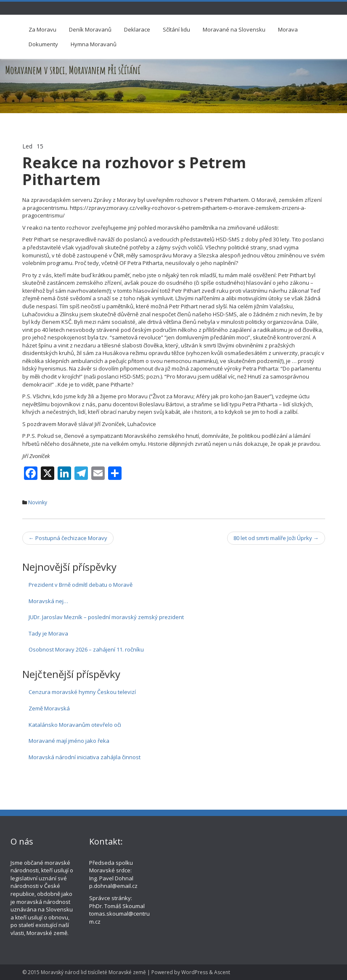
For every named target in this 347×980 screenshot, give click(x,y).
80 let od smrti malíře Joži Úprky (276, 538)
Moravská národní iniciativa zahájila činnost (85, 757)
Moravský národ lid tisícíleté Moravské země (93, 972)
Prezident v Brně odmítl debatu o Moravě (81, 585)
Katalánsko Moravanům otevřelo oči (75, 725)
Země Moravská (49, 708)
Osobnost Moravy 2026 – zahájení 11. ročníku (86, 649)
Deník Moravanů (90, 29)
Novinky (38, 502)
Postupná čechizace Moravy (68, 538)
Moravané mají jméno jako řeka (69, 741)
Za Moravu (42, 29)
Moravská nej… (48, 601)
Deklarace (137, 29)
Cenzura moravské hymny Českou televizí (82, 692)
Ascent (222, 972)
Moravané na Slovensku (234, 29)
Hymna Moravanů (94, 44)
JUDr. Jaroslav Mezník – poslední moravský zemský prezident (106, 617)
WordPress (195, 972)
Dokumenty (43, 44)
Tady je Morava (48, 633)
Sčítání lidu (176, 29)
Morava (288, 29)
